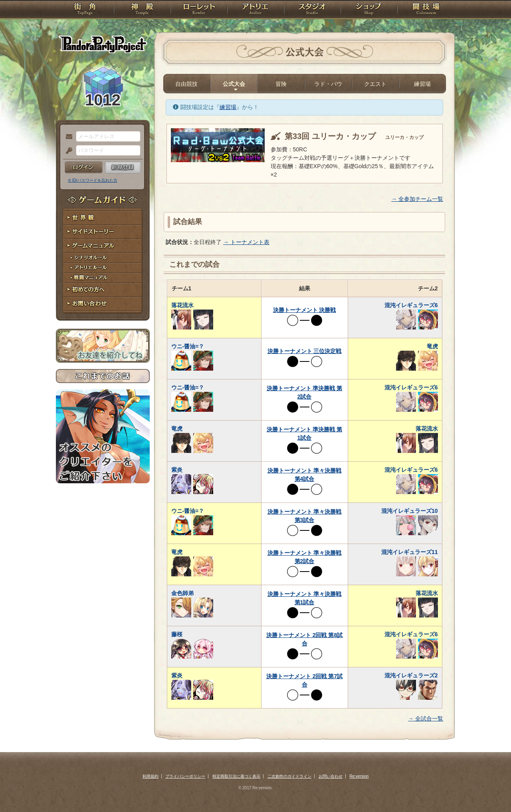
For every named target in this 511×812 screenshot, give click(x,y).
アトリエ (255, 10)
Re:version (359, 776)
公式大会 (234, 84)
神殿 (142, 10)
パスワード (67, 151)
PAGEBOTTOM (491, 790)
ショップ (369, 10)
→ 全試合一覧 (426, 719)
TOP (85, 10)
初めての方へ (103, 290)
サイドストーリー (103, 232)
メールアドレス (67, 137)
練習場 (422, 84)
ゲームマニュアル (103, 246)
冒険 (281, 84)
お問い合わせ (103, 304)
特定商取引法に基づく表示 (236, 776)
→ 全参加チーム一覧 (417, 199)
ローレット (199, 10)
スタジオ (312, 10)
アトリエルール (103, 268)
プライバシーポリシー (185, 776)
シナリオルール (103, 258)
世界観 (103, 218)
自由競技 (186, 84)
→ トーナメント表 (246, 242)
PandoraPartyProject (103, 44)
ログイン (84, 167)
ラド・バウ (328, 84)
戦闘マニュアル (103, 278)
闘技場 (426, 10)
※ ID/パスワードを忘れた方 (93, 180)
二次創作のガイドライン (289, 776)
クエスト (375, 84)
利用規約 (151, 776)
